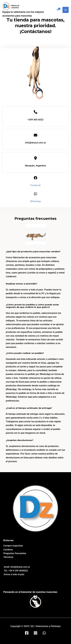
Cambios (8, 550)
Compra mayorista (13, 546)
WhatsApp (35, 201)
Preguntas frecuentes (15, 553)
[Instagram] (35, 633)
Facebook (36, 185)
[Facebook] (27, 633)
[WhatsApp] (44, 633)
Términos (8, 557)
